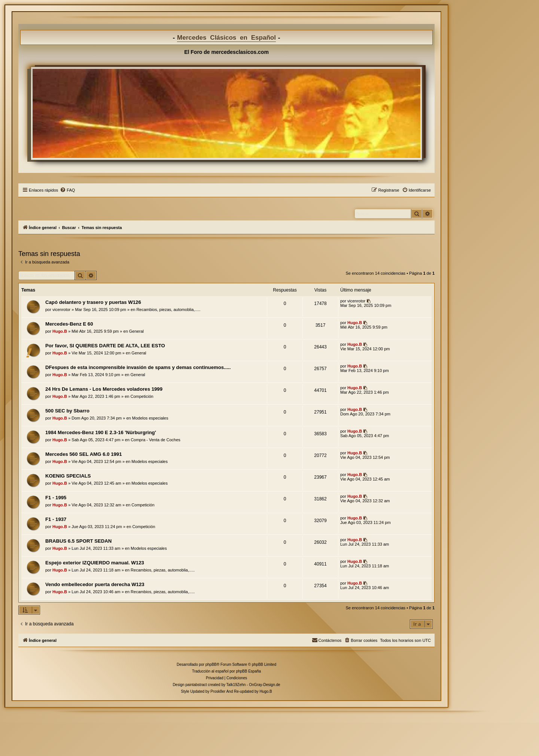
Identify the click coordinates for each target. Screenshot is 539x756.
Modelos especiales (150, 418)
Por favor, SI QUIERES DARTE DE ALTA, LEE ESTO (105, 346)
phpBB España (248, 671)
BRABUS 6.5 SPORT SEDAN (78, 541)
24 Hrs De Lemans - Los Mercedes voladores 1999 (104, 389)
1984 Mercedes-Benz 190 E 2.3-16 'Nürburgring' (101, 432)
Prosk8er (218, 691)
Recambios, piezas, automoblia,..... (168, 310)
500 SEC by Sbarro (67, 411)
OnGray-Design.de (264, 685)
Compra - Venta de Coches (156, 440)
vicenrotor (61, 310)
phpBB (211, 664)
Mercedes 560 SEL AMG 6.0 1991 (84, 454)
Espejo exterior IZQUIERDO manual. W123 (95, 563)
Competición (142, 396)
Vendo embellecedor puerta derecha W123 (95, 584)
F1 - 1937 (56, 519)
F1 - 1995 (56, 498)
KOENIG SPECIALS (68, 476)
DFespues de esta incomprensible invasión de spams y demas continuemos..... (138, 367)
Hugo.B (60, 331)
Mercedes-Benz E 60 (69, 324)
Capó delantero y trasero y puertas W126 (93, 302)
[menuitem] (67, 190)
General (136, 331)
